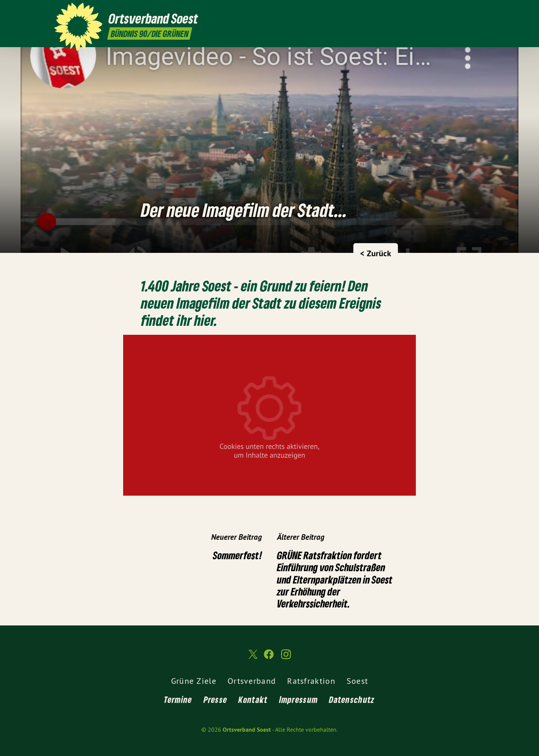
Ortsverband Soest (247, 730)
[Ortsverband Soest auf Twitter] (459, 10)
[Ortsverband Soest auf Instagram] (481, 10)
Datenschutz (352, 699)
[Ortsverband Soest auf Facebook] (470, 10)
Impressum (299, 699)
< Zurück (376, 253)
